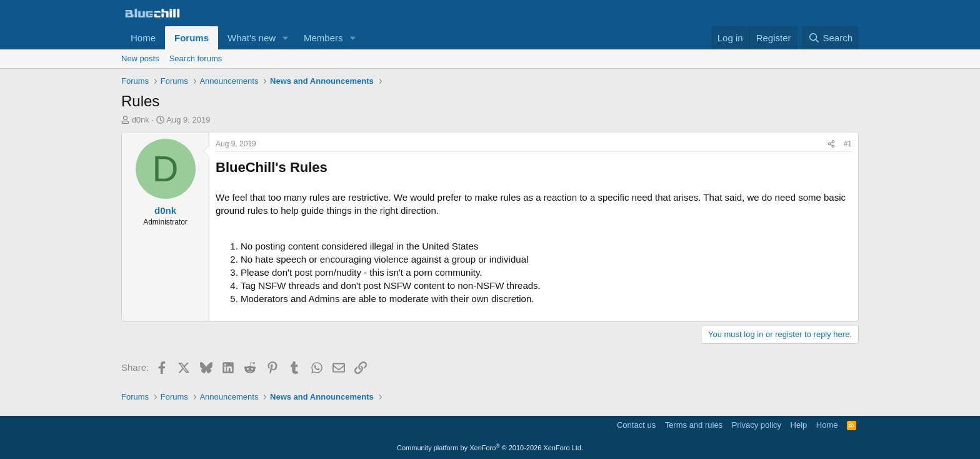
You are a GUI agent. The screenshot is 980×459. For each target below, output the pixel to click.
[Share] (831, 144)
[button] (286, 38)
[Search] (830, 38)
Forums (192, 38)
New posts (140, 58)
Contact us (636, 425)
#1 (848, 144)
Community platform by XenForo (490, 448)
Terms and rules (694, 425)
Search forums (196, 58)
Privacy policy (757, 425)
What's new (252, 38)
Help (799, 425)
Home (143, 38)
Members (323, 38)
